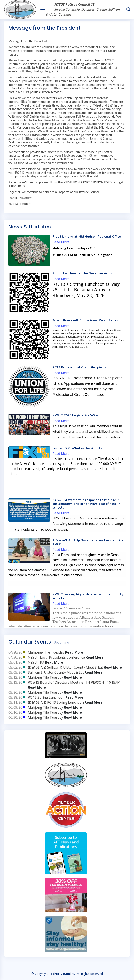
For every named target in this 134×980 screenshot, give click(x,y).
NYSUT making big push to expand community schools (88, 596)
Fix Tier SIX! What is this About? (77, 448)
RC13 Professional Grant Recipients (80, 367)
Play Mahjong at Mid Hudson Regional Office (87, 237)
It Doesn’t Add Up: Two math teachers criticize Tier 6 (88, 542)
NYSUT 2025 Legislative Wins (75, 415)
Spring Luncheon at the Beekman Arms (82, 273)
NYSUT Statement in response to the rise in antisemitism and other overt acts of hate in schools (86, 504)
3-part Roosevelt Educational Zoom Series (85, 320)
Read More (61, 242)
